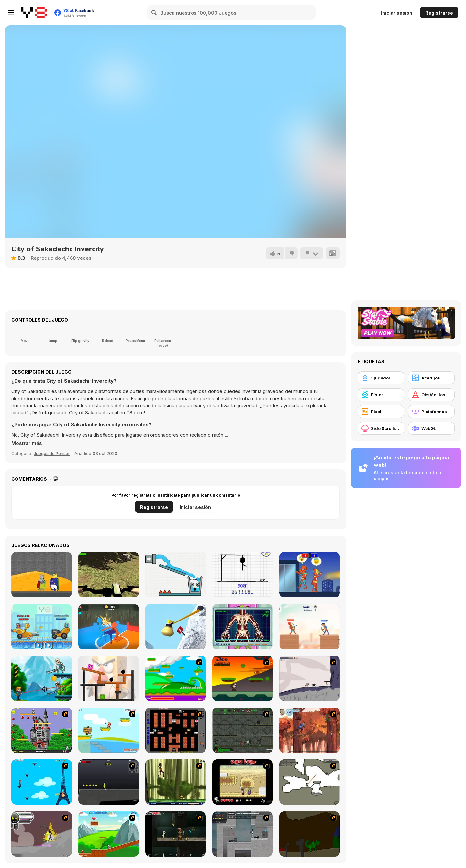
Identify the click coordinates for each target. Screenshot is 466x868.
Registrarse (439, 13)
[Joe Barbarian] (243, 678)
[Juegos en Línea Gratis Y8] (34, 13)
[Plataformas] (431, 412)
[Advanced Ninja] (310, 782)
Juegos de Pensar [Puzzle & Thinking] (52, 453)
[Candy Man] (176, 678)
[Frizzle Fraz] (109, 834)
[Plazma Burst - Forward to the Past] (243, 834)
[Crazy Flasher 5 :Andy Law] (176, 834)
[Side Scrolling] (381, 428)
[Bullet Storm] (42, 678)
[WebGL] (431, 428)
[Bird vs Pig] (109, 678)
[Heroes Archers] (310, 627)
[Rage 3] (42, 834)
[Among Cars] (42, 627)
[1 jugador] (381, 378)
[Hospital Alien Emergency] (243, 627)
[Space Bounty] (243, 730)
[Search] (154, 13)
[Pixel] (381, 412)
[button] (27, 443)
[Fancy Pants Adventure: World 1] (310, 678)
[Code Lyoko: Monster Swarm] (176, 782)
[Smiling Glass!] (176, 575)
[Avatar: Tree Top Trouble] (310, 730)
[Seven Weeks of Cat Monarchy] (42, 575)
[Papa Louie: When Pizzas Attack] (243, 782)
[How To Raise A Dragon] (310, 834)
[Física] (381, 395)
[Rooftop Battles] (310, 575)
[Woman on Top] (42, 782)
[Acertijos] (431, 378)
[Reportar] (312, 253)
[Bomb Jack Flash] (42, 730)
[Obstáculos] (431, 395)
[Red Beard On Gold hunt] (109, 730)
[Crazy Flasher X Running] (109, 782)
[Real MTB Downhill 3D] (109, 575)
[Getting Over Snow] (176, 627)
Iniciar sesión (397, 13)
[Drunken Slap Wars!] (109, 627)
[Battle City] (176, 730)
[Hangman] (243, 575)
